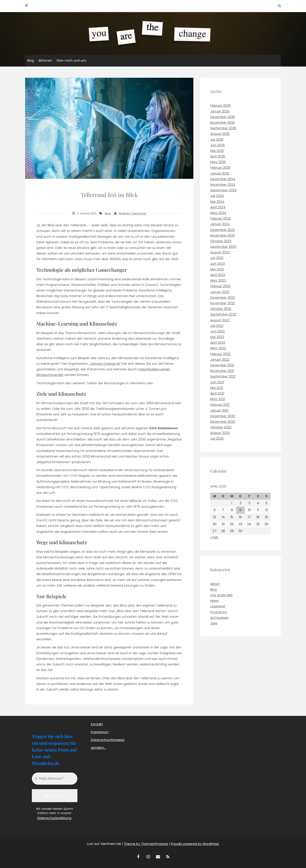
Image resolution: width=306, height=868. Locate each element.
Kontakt (97, 724)
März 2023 (218, 281)
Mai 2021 (217, 388)
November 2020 (223, 422)
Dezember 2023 (223, 230)
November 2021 (222, 371)
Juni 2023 (217, 264)
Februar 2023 (220, 286)
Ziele (214, 623)
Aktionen (45, 60)
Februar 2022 (220, 354)
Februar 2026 (220, 106)
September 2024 (223, 190)
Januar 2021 (219, 410)
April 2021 (217, 393)
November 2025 (223, 123)
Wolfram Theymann (132, 213)
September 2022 (223, 314)
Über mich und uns (71, 60)
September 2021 (223, 376)
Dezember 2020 (223, 416)
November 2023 (223, 235)
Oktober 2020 (221, 427)
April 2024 (218, 207)
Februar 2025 (220, 168)
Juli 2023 (217, 258)
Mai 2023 (217, 269)
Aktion (215, 584)
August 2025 (220, 134)
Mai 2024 (217, 202)
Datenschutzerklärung (54, 818)
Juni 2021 (217, 382)
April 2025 (218, 156)
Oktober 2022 (221, 309)
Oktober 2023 (221, 241)
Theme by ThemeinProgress (146, 844)
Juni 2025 (217, 145)
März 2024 (218, 213)
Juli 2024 (217, 196)
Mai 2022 (217, 337)
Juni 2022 (217, 331)
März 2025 (218, 162)
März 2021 (218, 399)
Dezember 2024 (223, 179)
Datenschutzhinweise (108, 740)
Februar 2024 (221, 218)
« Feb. (214, 537)
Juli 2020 (217, 438)
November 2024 (223, 185)
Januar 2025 (220, 173)
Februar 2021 (220, 405)
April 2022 (218, 343)
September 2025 (223, 128)
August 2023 (220, 252)
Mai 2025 (217, 151)
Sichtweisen (220, 618)
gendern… (98, 748)
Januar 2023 (220, 292)
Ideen (215, 601)
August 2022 (220, 320)
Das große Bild (221, 595)
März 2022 (218, 348)
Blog (31, 60)
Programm (219, 612)
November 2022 (223, 303)
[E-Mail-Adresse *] (55, 779)
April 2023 (218, 275)
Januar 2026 (220, 111)
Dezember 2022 (223, 298)
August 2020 (220, 433)
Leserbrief (218, 606)
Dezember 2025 (223, 117)
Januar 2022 (220, 360)
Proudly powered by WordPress (195, 844)
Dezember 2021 (222, 365)
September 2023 (223, 247)
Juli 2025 (217, 140)
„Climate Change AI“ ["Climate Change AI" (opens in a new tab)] (105, 364)
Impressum (100, 732)
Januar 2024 (220, 224)
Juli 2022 (217, 326)
